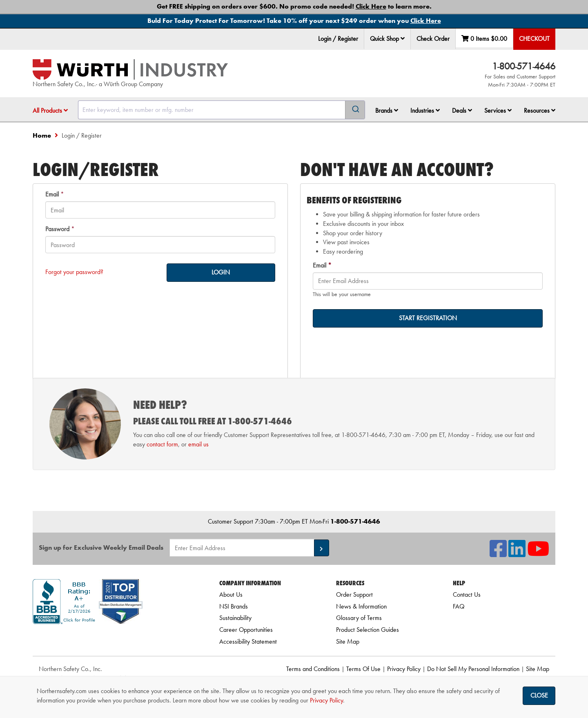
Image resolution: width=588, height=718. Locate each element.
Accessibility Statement (248, 641)
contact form (162, 444)
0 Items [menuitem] (484, 39)
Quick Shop (387, 39)
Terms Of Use (363, 669)
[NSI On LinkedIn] (517, 554)
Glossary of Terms (359, 618)
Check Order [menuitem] (433, 39)
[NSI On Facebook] (498, 554)
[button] (403, 38)
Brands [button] (387, 110)
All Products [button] (50, 110)
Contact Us (467, 594)
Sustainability (235, 618)
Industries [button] (425, 110)
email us (198, 444)
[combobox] (222, 110)
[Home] (130, 69)
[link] (116, 639)
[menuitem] (388, 39)
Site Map (348, 641)
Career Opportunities (246, 630)
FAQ (459, 606)
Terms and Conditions (313, 669)
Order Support (354, 594)
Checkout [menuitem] (534, 39)
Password (57, 229)
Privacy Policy (404, 669)
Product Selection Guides (367, 630)
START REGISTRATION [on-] (428, 318)
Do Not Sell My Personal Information (473, 669)
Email (52, 194)
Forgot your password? (74, 272)
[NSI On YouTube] (538, 554)
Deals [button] (462, 110)
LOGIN (221, 272)
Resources (540, 110)
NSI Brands (234, 606)
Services (498, 110)
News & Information (361, 606)
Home (42, 135)
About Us (231, 594)
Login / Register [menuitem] (338, 39)
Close (539, 695)
